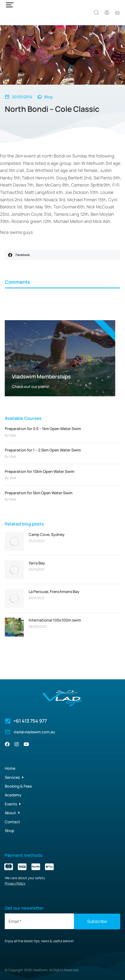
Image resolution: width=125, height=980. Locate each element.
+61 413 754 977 (30, 721)
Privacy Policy (15, 883)
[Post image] (14, 541)
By (10, 435)
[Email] (39, 921)
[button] (62, 255)
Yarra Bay (37, 563)
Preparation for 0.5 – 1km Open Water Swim (43, 429)
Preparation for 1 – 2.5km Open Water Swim (43, 450)
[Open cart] (117, 13)
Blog (48, 97)
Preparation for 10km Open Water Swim (40, 471)
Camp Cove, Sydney (47, 534)
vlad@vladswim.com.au (34, 732)
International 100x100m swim (55, 620)
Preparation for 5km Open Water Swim (39, 493)
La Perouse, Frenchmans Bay (54, 592)
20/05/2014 (22, 97)
